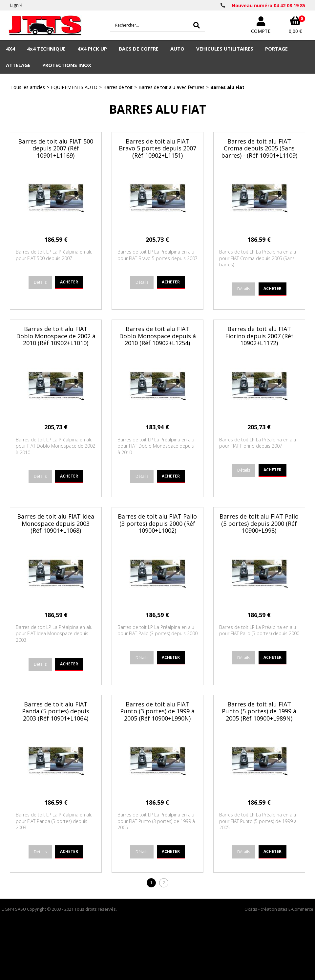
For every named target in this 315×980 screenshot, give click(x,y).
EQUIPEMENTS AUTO (74, 87)
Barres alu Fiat (227, 87)
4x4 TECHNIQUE (46, 49)
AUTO (177, 49)
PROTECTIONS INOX (67, 65)
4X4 (10, 49)
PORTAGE (276, 49)
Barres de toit (118, 87)
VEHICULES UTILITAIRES (225, 49)
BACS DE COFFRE (139, 49)
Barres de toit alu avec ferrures (171, 87)
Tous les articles (28, 87)
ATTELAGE (18, 65)
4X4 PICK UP (92, 49)
